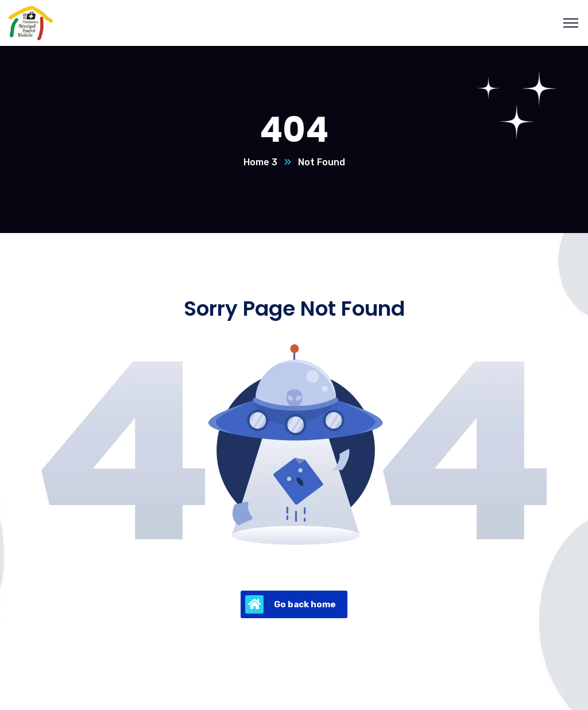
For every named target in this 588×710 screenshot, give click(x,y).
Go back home (291, 604)
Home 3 (260, 162)
